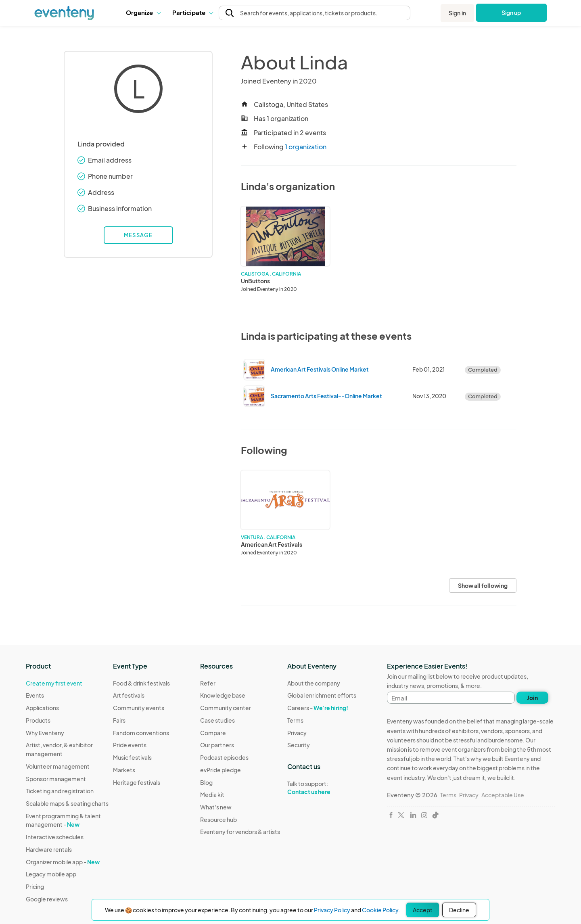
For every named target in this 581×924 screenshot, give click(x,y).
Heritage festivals (137, 782)
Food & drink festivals (141, 683)
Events (35, 695)
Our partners (217, 745)
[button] (143, 13)
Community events (139, 708)
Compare (213, 733)
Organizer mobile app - (63, 862)
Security (299, 745)
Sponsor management (56, 779)
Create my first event (54, 683)
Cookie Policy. (381, 910)
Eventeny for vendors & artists (240, 832)
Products (38, 720)
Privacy (297, 733)
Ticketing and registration (60, 791)
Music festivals (132, 757)
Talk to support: (322, 788)
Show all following (483, 585)
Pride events (130, 745)
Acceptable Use (503, 795)
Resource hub (218, 819)
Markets (124, 770)
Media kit (212, 794)
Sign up (511, 13)
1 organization (306, 147)
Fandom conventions (141, 733)
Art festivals (129, 695)
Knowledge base (223, 695)
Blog (206, 782)
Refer (208, 683)
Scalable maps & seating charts (67, 803)
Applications (42, 708)
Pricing (35, 886)
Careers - (318, 708)
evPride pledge (220, 770)
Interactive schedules (55, 837)
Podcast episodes (224, 757)
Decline (459, 910)
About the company (314, 683)
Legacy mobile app (51, 874)
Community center (226, 708)
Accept (423, 910)
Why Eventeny (45, 733)
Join (532, 698)
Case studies (217, 720)
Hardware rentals (49, 849)
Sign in (457, 13)
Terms (295, 720)
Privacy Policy (332, 910)
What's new (216, 807)
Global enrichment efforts (322, 695)
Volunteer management (58, 766)
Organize (143, 12)
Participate (192, 12)
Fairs (119, 720)
